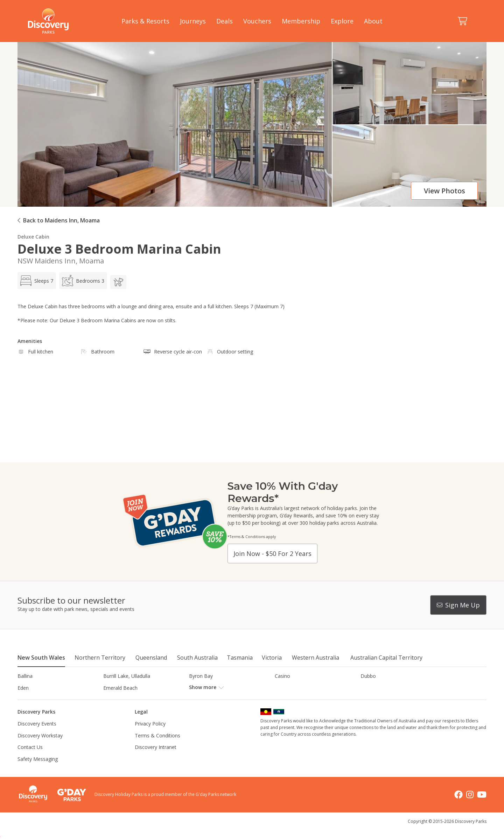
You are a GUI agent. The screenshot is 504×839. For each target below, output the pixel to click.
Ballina (25, 676)
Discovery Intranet (156, 759)
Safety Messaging (38, 771)
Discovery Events (37, 735)
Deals (225, 21)
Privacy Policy (150, 735)
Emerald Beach (120, 688)
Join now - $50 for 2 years (272, 553)
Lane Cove (287, 699)
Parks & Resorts (145, 21)
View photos (444, 191)
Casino (282, 676)
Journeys (193, 21)
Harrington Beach (380, 688)
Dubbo (368, 676)
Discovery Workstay (40, 747)
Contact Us (30, 759)
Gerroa (283, 688)
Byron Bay (201, 676)
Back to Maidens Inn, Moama (61, 220)
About (373, 21)
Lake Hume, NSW (209, 699)
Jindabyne (114, 699)
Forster (197, 688)
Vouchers (257, 21)
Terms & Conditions (157, 747)
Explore (342, 21)
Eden (23, 688)
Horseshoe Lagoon (39, 699)
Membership (301, 21)
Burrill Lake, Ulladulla (127, 676)
